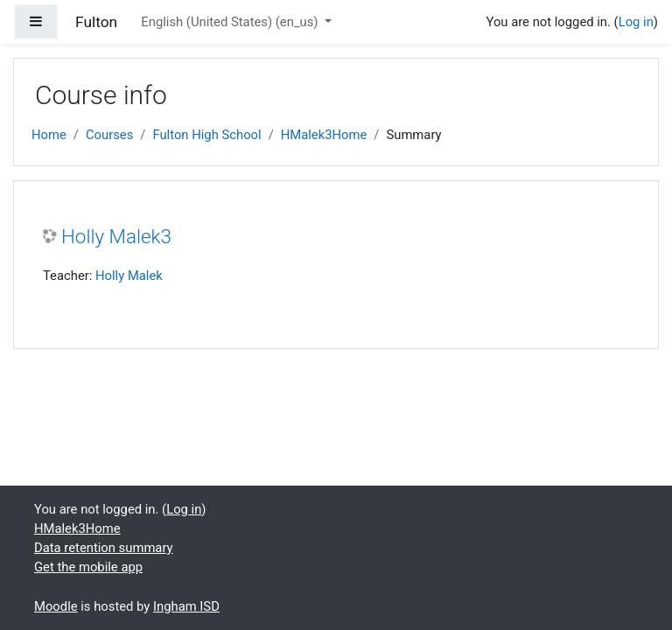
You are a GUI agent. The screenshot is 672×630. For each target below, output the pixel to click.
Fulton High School (206, 135)
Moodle (56, 606)
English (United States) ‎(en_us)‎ (231, 22)
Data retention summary (104, 548)
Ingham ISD (186, 606)
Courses (109, 135)
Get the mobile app (88, 567)
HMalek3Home (324, 135)
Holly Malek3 (116, 236)
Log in (636, 22)
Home (49, 135)
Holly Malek (129, 276)
